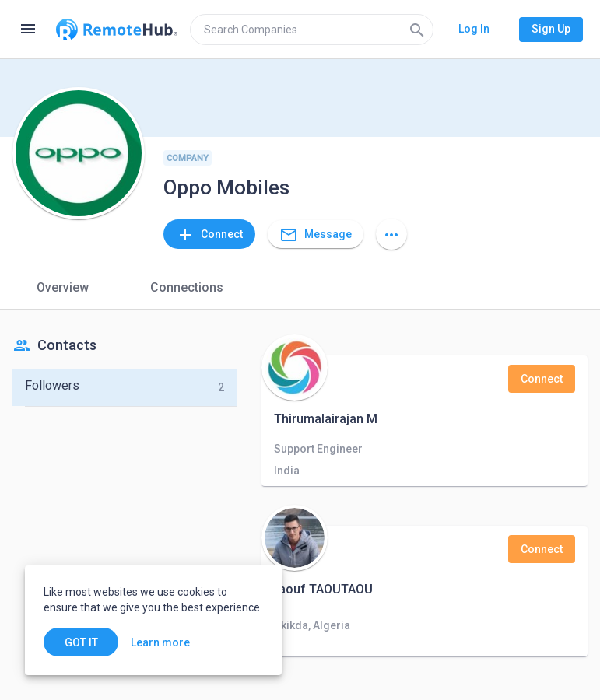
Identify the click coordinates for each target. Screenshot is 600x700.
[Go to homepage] (117, 30)
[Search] (417, 30)
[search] (312, 30)
